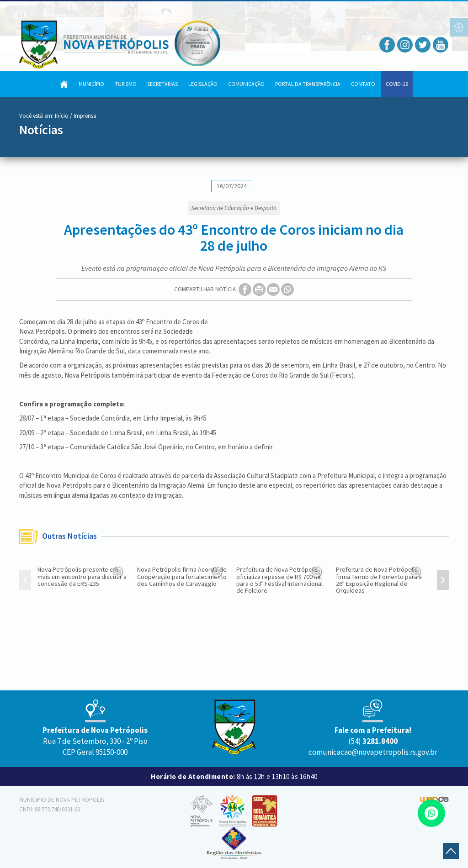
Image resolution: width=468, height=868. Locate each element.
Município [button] (91, 84)
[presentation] (25, 581)
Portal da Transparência (308, 84)
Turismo (126, 84)
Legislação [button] (203, 84)
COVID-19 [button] (397, 84)
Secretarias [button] (162, 84)
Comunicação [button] (246, 84)
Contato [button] (363, 84)
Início (62, 116)
